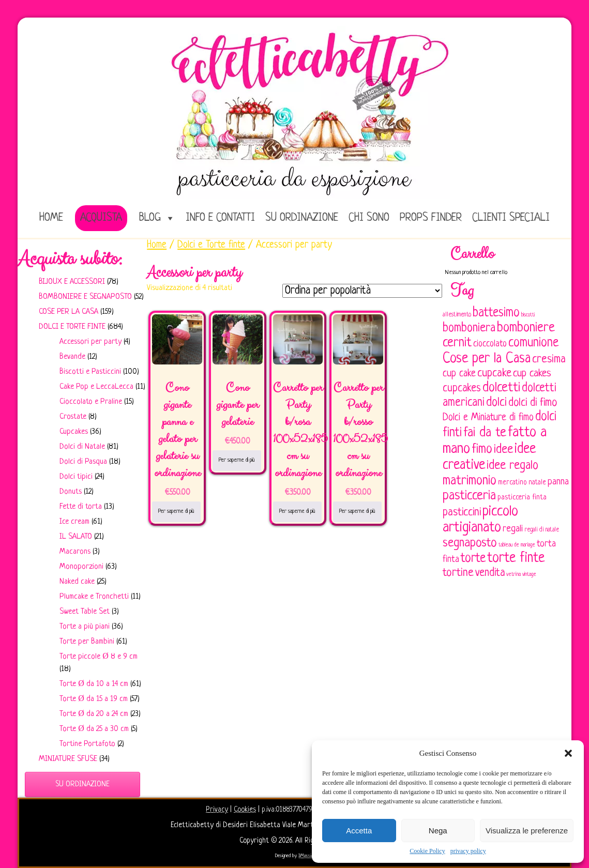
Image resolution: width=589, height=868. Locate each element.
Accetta (359, 831)
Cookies (245, 810)
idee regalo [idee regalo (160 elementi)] (512, 466)
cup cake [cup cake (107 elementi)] (459, 374)
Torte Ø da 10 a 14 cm (94, 684)
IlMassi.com (308, 856)
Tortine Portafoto (87, 744)
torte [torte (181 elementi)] (473, 559)
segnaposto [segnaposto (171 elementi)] (470, 543)
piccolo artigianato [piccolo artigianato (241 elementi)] (480, 520)
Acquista (101, 218)
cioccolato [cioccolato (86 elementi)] (490, 344)
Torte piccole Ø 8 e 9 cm (99, 657)
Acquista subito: (70, 259)
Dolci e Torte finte (72, 327)
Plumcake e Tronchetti (94, 597)
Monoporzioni (81, 567)
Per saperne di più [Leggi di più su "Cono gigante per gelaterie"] (237, 460)
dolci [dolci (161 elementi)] (496, 403)
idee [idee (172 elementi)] (503, 450)
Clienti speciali (511, 218)
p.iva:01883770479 (288, 810)
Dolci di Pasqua (83, 462)
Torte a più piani (85, 627)
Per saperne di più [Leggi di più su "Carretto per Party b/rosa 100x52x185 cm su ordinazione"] (297, 511)
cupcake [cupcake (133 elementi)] (494, 374)
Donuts (71, 492)
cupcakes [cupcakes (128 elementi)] (462, 389)
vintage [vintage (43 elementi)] (529, 575)
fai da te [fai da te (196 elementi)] (485, 433)
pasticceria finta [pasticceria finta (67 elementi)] (522, 497)
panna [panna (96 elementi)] (558, 482)
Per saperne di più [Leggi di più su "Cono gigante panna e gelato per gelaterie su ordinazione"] (176, 511)
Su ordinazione (302, 218)
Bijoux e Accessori (72, 282)
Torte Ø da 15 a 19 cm (94, 699)
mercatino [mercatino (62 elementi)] (512, 483)
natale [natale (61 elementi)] (537, 483)
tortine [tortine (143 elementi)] (458, 573)
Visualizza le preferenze (527, 831)
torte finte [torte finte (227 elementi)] (516, 558)
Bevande (72, 357)
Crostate (73, 417)
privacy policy (468, 851)
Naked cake (77, 582)
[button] (568, 753)
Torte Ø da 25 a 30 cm (94, 729)
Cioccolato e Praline (91, 402)
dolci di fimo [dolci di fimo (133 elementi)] (533, 403)
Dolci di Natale (82, 447)
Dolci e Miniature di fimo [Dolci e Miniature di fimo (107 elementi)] (488, 418)
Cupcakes (74, 432)
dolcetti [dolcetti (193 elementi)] (501, 388)
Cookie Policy (427, 851)
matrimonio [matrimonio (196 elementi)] (470, 481)
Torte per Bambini (87, 642)
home (51, 218)
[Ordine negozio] (362, 291)
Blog (150, 218)
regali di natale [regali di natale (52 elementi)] (542, 530)
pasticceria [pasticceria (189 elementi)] (469, 496)
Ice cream (74, 522)
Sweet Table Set (85, 612)
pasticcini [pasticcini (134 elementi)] (462, 513)
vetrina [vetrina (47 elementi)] (514, 574)
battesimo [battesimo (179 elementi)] (496, 313)
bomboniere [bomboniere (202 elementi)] (526, 328)
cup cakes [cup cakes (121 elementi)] (532, 374)
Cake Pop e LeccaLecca (96, 387)
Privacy (217, 810)
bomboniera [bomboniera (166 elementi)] (469, 328)
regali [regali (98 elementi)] (513, 529)
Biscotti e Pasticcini (90, 372)
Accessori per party (90, 342)
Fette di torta (81, 507)
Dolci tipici (76, 477)
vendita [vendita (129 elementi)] (490, 573)
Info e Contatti (220, 218)
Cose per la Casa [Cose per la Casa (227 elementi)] (487, 359)
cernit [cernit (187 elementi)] (457, 343)
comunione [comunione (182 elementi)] (533, 343)
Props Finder (431, 218)
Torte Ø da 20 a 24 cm (94, 714)
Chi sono (369, 218)
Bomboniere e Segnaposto (85, 297)
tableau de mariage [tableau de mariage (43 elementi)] (517, 545)
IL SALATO (76, 537)
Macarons (75, 552)
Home (157, 245)
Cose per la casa (69, 312)
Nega (438, 831)
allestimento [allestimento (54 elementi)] (457, 315)
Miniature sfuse (68, 759)
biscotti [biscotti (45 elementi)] (528, 315)
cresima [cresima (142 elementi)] (549, 360)
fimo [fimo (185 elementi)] (482, 450)
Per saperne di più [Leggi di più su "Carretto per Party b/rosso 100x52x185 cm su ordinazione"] (357, 511)
